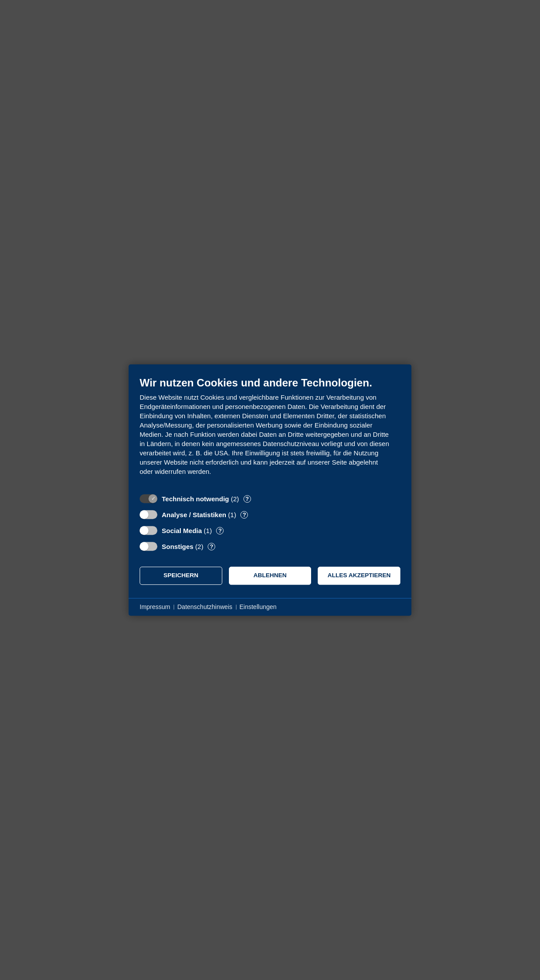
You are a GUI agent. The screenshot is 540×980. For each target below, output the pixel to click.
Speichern (181, 575)
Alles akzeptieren (359, 575)
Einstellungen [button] (258, 607)
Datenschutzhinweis (205, 607)
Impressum (155, 607)
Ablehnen (270, 575)
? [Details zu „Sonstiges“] (212, 547)
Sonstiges (178, 547)
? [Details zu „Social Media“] (220, 531)
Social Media (182, 531)
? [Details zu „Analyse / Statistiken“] (244, 515)
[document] (270, 433)
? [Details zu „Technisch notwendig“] (247, 499)
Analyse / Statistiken (194, 515)
